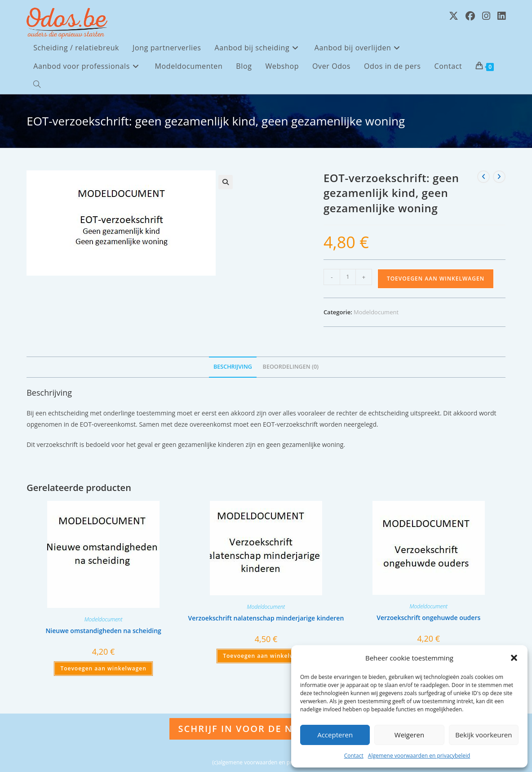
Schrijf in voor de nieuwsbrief (266, 729)
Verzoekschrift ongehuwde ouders (428, 618)
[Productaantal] (348, 277)
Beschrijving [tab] (233, 367)
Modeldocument (376, 312)
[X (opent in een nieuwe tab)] (454, 16)
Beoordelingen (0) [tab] (291, 367)
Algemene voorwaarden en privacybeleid (419, 756)
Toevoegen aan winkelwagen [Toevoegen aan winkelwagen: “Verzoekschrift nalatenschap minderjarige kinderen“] (266, 656)
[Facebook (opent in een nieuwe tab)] (470, 16)
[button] (514, 658)
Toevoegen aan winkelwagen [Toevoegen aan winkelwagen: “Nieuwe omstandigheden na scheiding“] (103, 668)
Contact (354, 756)
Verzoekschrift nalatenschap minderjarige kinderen (266, 618)
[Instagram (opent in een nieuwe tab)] (486, 16)
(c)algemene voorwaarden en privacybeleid (266, 762)
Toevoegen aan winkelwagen (436, 279)
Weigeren (409, 735)
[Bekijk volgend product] (499, 177)
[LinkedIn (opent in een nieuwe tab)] (501, 16)
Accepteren (335, 735)
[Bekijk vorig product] (483, 177)
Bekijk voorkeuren (483, 735)
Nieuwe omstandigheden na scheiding (103, 631)
